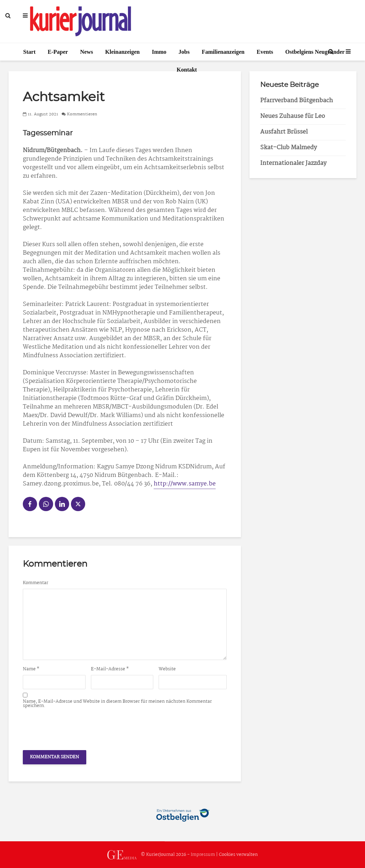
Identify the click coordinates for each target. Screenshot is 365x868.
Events (265, 52)
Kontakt (187, 70)
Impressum (203, 855)
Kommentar (35, 583)
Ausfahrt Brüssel (284, 132)
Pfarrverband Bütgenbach (297, 101)
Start (29, 52)
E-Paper (58, 52)
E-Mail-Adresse (110, 669)
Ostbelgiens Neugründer (315, 52)
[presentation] (77, 727)
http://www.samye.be (185, 484)
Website (167, 669)
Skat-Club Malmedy (289, 148)
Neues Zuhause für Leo (293, 116)
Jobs (184, 52)
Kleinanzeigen (122, 52)
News (87, 52)
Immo (159, 52)
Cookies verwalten (238, 855)
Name (31, 669)
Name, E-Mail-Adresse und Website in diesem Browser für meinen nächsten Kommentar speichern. (117, 704)
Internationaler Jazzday (293, 163)
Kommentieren (82, 114)
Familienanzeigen (223, 52)
